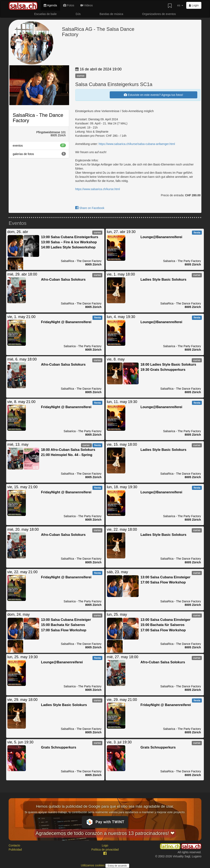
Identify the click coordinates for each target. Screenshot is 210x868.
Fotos (69, 5)
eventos (39, 145)
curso (81, 76)
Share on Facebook (90, 208)
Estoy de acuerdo (117, 866)
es (180, 5)
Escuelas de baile (46, 14)
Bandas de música (111, 14)
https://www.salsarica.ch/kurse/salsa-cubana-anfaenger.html (137, 144)
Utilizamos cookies (93, 865)
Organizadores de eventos (159, 14)
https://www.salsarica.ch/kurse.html (98, 189)
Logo (105, 845)
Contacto (14, 845)
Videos (87, 5)
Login (194, 5)
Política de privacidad (105, 850)
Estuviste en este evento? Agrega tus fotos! (153, 95)
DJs (78, 14)
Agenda (50, 5)
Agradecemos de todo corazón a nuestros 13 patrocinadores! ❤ (105, 833)
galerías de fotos (39, 154)
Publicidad (15, 850)
